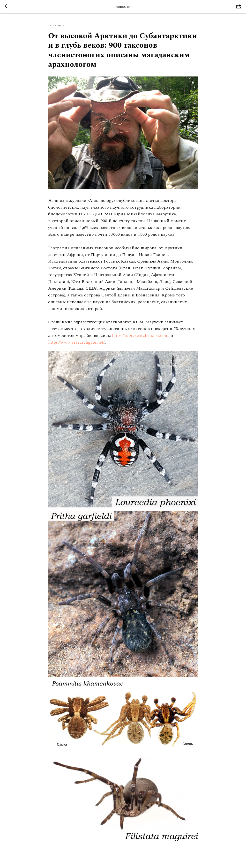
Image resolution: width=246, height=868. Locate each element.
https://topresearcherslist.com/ (141, 336)
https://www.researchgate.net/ (76, 342)
